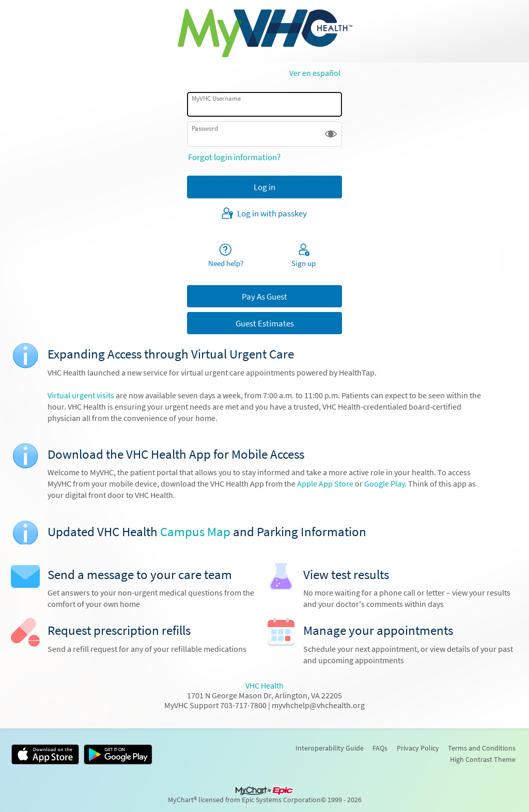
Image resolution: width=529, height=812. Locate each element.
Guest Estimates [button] (265, 323)
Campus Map (195, 532)
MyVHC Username (216, 98)
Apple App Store (326, 484)
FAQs (380, 748)
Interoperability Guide (330, 748)
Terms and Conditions (482, 748)
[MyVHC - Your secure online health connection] (265, 32)
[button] (331, 134)
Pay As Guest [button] (264, 296)
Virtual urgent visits (81, 395)
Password (205, 128)
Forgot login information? (234, 157)
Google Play (384, 484)
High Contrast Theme (483, 759)
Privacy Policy (418, 748)
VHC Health (264, 686)
